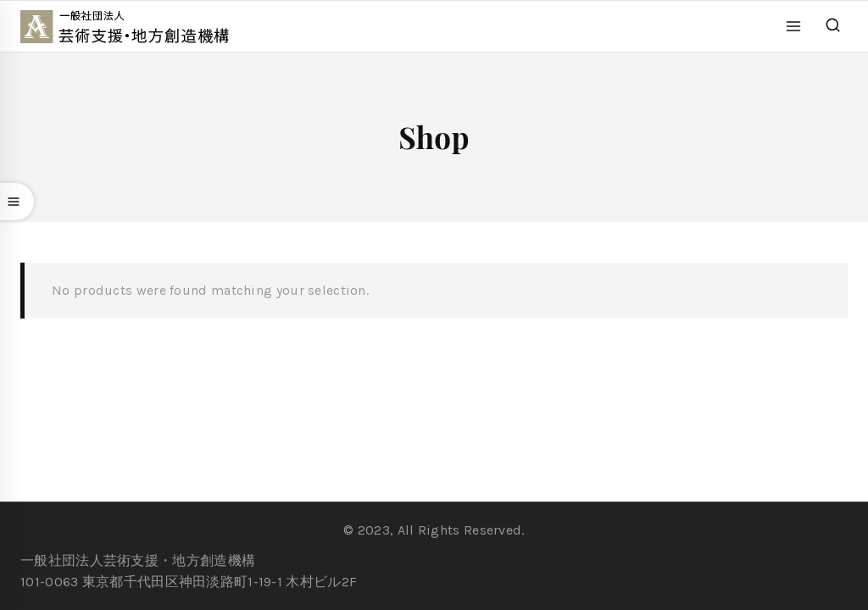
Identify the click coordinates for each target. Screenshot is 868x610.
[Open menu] (794, 26)
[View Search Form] (833, 26)
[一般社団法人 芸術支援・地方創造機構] (134, 27)
